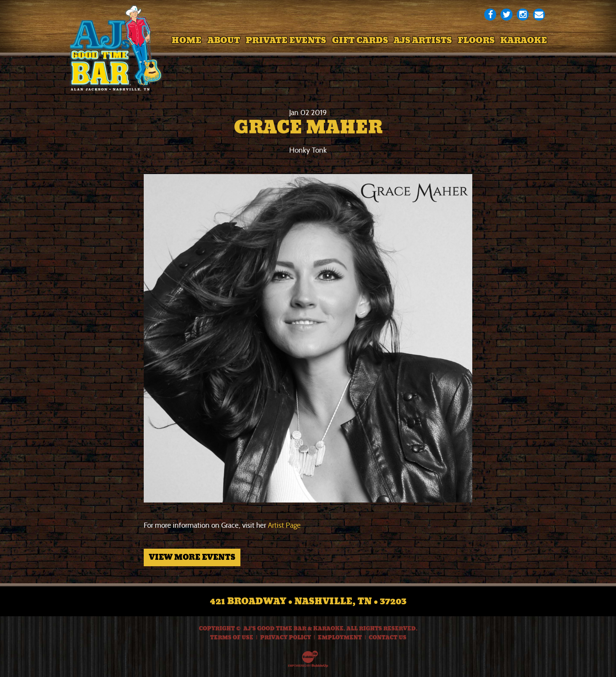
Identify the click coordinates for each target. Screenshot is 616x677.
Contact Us (388, 638)
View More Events (192, 557)
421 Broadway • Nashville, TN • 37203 (308, 601)
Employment (340, 638)
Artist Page (284, 525)
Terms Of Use (232, 638)
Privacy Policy (286, 638)
